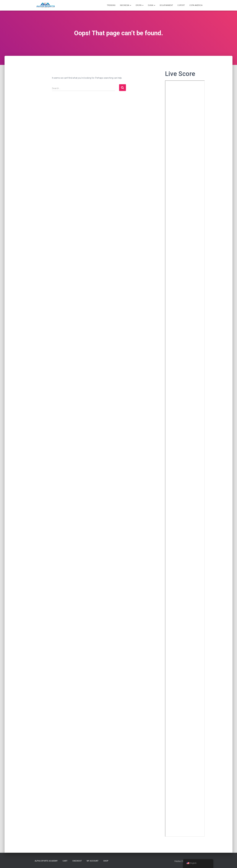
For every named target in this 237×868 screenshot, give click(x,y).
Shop (106, 861)
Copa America (196, 5)
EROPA (140, 5)
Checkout (77, 861)
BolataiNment (166, 5)
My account (93, 861)
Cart (65, 861)
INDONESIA (126, 5)
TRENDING (111, 5)
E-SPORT (181, 5)
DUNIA (152, 5)
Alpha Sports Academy (46, 861)
